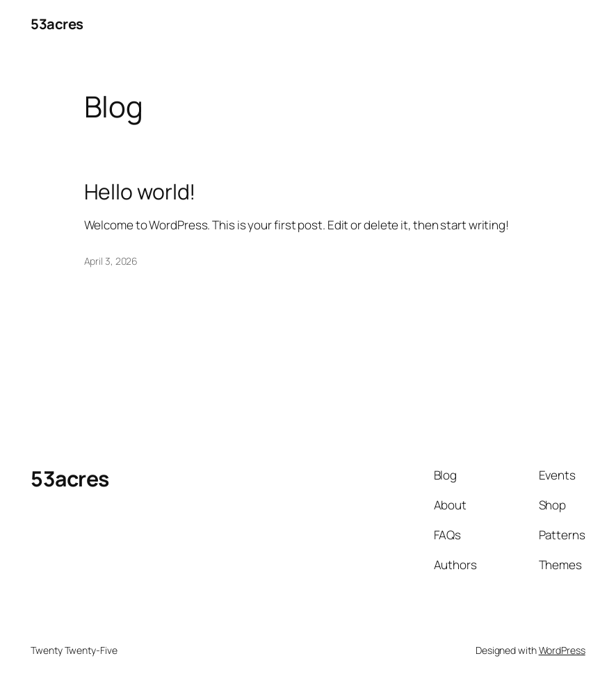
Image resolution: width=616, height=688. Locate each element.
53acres (57, 24)
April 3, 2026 (111, 261)
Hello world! (140, 192)
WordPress (562, 650)
